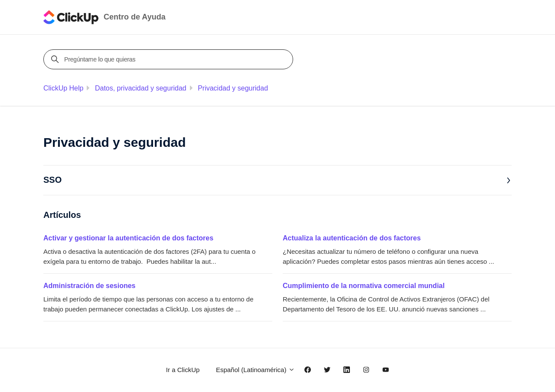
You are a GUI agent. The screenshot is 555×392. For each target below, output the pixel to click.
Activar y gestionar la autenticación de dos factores (128, 238)
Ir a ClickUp (183, 370)
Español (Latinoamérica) (255, 370)
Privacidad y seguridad (233, 88)
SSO (277, 180)
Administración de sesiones (90, 286)
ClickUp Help (63, 88)
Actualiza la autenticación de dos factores (352, 238)
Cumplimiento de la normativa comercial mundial (364, 286)
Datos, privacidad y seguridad (141, 88)
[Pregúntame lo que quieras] (170, 59)
